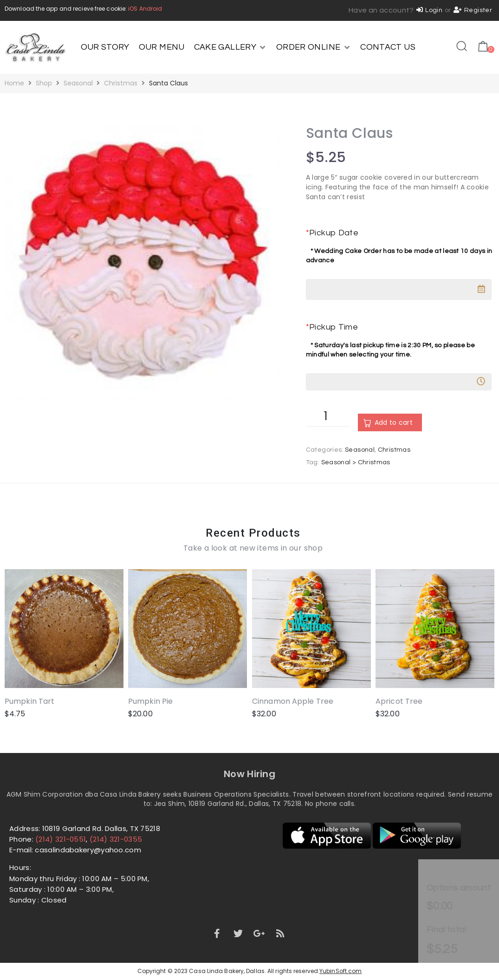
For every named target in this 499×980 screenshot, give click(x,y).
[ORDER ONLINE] (314, 47)
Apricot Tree (399, 702)
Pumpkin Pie (150, 702)
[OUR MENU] (162, 47)
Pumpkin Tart (29, 702)
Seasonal (78, 83)
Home (14, 83)
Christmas (121, 83)
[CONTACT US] (388, 47)
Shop (44, 83)
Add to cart (394, 422)
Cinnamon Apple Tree (293, 702)
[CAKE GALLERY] (230, 47)
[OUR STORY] (105, 47)
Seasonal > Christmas (356, 462)
